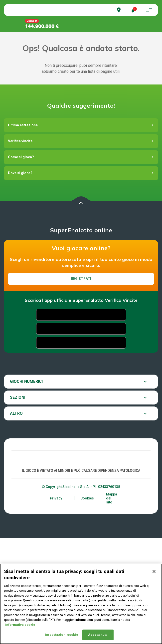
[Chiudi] (154, 571)
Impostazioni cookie (62, 635)
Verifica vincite (20, 237)
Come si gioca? (21, 253)
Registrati (81, 375)
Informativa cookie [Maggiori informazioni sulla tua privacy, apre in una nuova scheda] (20, 625)
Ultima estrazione (23, 221)
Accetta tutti (98, 635)
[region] (81, 604)
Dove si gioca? (20, 269)
